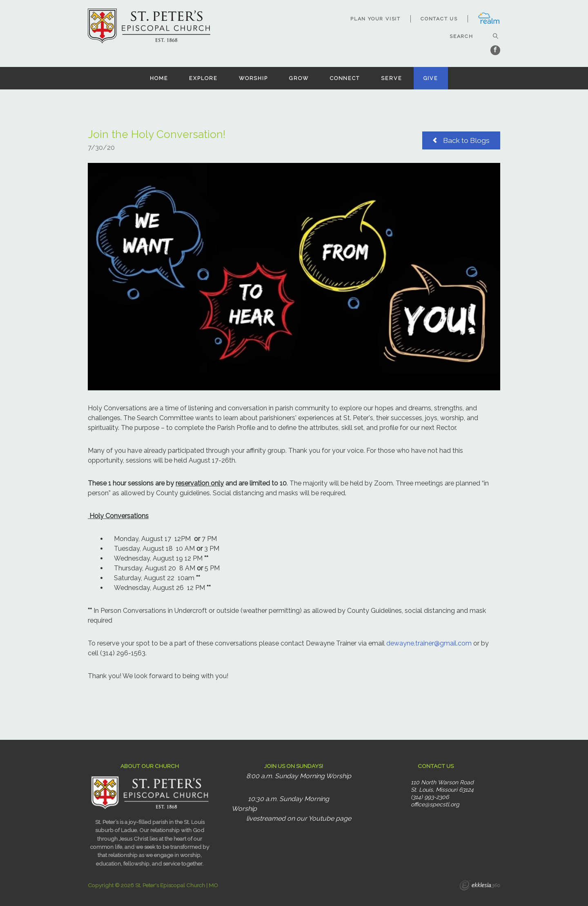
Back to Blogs (461, 140)
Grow (299, 78)
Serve (391, 78)
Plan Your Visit (375, 19)
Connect (345, 78)
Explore (203, 78)
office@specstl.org (435, 804)
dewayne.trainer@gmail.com (429, 643)
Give (431, 78)
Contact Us (439, 19)
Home (159, 78)
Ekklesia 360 (480, 886)
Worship (253, 78)
